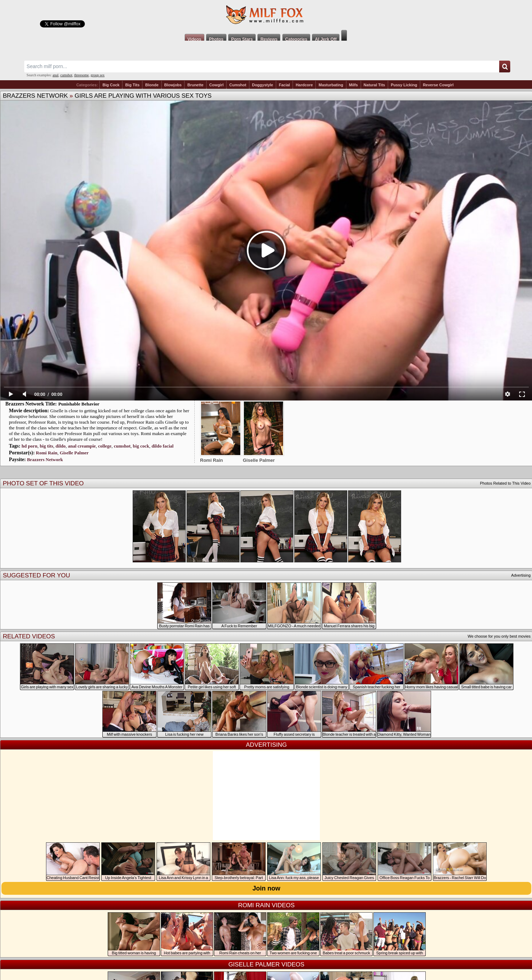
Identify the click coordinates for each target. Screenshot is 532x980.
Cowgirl (216, 85)
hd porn (29, 446)
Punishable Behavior (79, 404)
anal (55, 75)
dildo (61, 446)
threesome (81, 75)
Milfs (354, 85)
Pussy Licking (404, 85)
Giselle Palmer (74, 453)
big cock (141, 446)
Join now (266, 888)
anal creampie (82, 446)
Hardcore (304, 85)
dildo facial (163, 446)
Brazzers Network (35, 96)
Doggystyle (263, 85)
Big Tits (132, 85)
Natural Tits (374, 85)
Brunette (195, 85)
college (105, 446)
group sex (98, 75)
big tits (46, 446)
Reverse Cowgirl (438, 85)
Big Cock (111, 85)
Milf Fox (266, 15)
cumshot (66, 75)
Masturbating (331, 85)
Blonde (152, 85)
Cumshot (238, 85)
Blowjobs (173, 85)
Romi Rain (47, 453)
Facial (284, 85)
